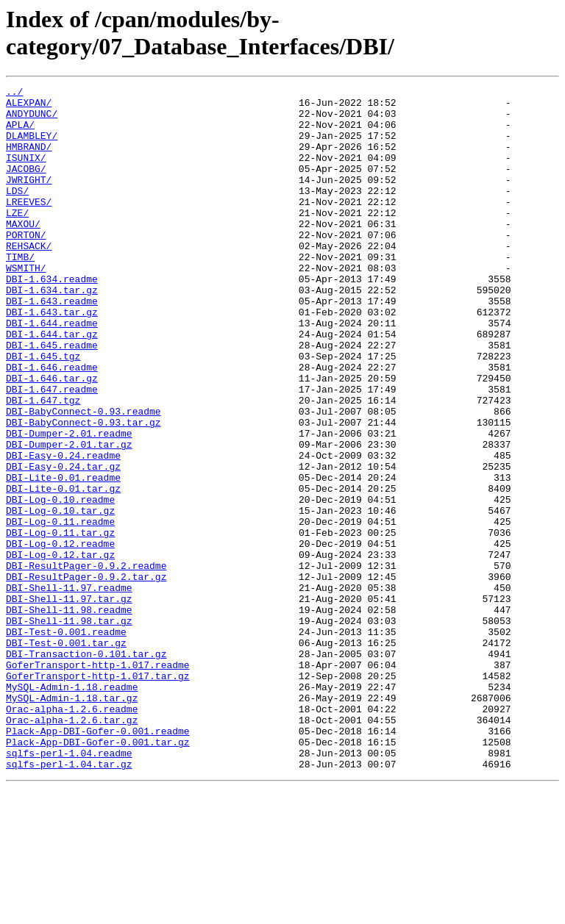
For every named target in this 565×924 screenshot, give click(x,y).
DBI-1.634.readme (52, 318)
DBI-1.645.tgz (43, 411)
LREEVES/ (29, 226)
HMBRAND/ (29, 160)
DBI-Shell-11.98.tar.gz (69, 728)
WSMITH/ (26, 305)
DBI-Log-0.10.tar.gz (60, 596)
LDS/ (17, 212)
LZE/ (17, 239)
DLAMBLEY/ (32, 146)
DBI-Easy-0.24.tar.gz (63, 543)
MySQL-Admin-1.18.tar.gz (72, 821)
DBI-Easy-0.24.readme (63, 530)
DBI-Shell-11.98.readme (69, 715)
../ (14, 93)
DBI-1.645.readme (52, 398)
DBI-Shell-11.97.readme (69, 689)
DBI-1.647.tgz (43, 464)
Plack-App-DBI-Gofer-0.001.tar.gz (98, 874)
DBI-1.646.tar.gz (52, 437)
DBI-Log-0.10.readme (60, 583)
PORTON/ (26, 265)
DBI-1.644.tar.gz (52, 384)
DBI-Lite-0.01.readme (63, 556)
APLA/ (20, 133)
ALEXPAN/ (29, 107)
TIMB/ (20, 292)
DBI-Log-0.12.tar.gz (60, 649)
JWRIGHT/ (29, 199)
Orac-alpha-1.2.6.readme (72, 834)
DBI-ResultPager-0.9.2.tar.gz (86, 676)
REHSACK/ (29, 279)
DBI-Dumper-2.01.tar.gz (69, 517)
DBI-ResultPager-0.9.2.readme (86, 662)
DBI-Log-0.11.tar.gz (60, 623)
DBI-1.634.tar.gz (52, 332)
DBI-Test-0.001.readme (66, 742)
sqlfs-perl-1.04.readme (69, 887)
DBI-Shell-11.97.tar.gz (69, 702)
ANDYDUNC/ (32, 120)
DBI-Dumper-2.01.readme (69, 504)
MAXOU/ (23, 252)
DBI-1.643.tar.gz (52, 358)
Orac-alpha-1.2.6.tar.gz (72, 848)
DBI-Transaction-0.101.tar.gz (86, 768)
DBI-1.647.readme (52, 451)
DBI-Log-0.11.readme (60, 609)
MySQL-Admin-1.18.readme (72, 808)
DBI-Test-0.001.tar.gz (66, 755)
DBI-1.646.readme (52, 424)
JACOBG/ (26, 186)
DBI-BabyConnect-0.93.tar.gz (83, 490)
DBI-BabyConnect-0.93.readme (83, 477)
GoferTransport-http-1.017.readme (98, 781)
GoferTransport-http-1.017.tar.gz (98, 795)
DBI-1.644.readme (52, 371)
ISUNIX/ (26, 173)
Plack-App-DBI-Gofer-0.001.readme (98, 861)
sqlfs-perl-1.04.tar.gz (69, 900)
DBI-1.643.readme (52, 345)
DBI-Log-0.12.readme (60, 636)
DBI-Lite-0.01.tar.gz (63, 570)
